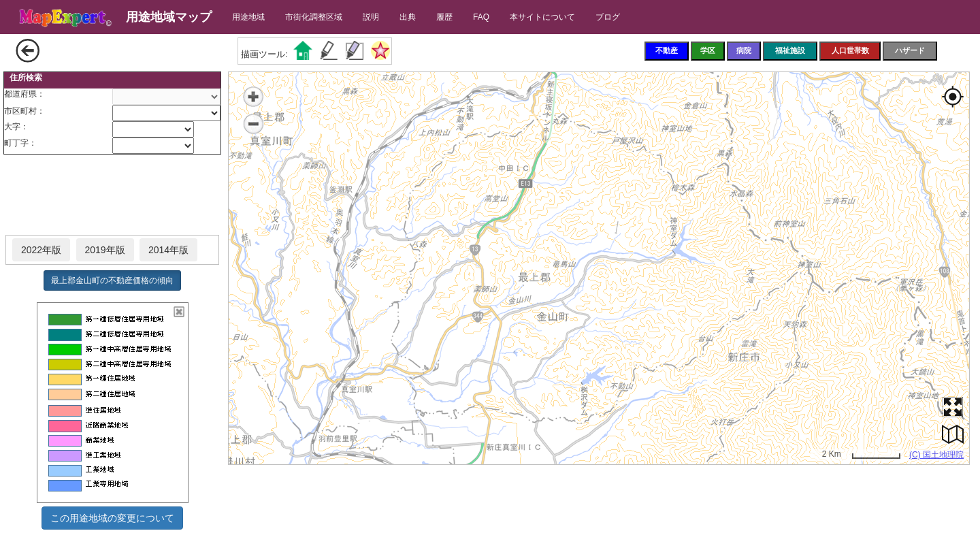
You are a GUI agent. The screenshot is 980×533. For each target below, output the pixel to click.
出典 (408, 17)
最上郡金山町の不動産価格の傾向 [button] (112, 280)
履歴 (444, 17)
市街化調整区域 (314, 17)
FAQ (481, 17)
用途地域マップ (169, 17)
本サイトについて (542, 17)
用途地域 (248, 17)
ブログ (608, 17)
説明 (371, 17)
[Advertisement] (112, 195)
